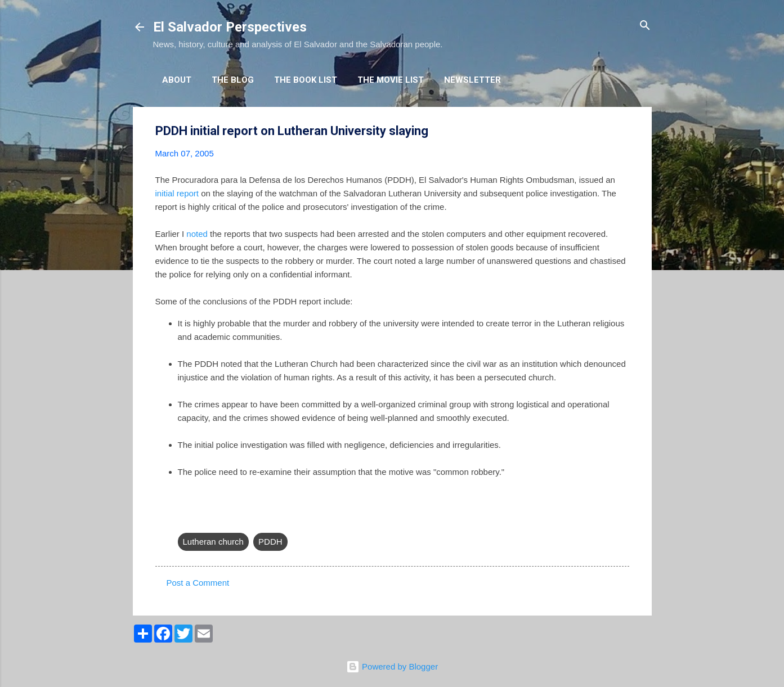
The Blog (233, 80)
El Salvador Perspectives (230, 27)
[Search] (645, 26)
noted (197, 234)
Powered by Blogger (392, 666)
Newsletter (472, 80)
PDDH (270, 542)
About (177, 80)
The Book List (306, 80)
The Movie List (391, 80)
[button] (622, 131)
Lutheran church (213, 542)
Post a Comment (198, 583)
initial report (177, 193)
